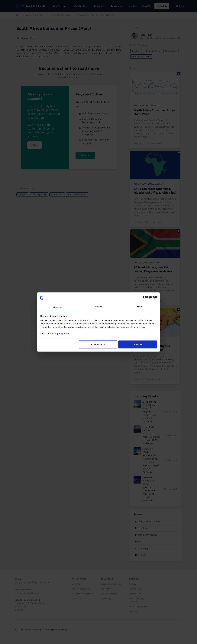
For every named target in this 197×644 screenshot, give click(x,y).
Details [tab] (99, 307)
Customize (98, 344)
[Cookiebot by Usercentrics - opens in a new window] (145, 298)
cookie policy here (59, 334)
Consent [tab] (58, 307)
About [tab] (140, 307)
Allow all (138, 344)
